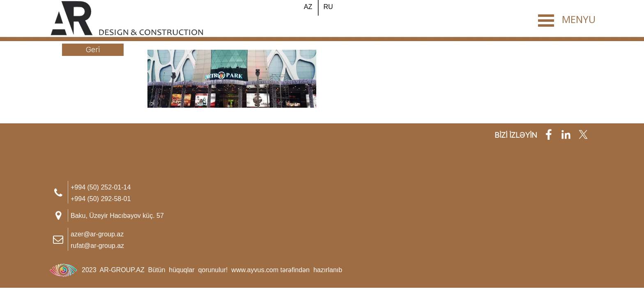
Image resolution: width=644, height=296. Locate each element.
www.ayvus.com (255, 270)
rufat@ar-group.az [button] (97, 246)
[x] (583, 134)
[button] (101, 186)
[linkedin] (566, 134)
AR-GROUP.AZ (123, 270)
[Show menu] (546, 21)
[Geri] (93, 50)
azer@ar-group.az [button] (97, 234)
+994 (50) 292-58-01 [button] (101, 199)
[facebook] (549, 134)
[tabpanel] (134, 239)
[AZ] (308, 7)
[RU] (328, 7)
